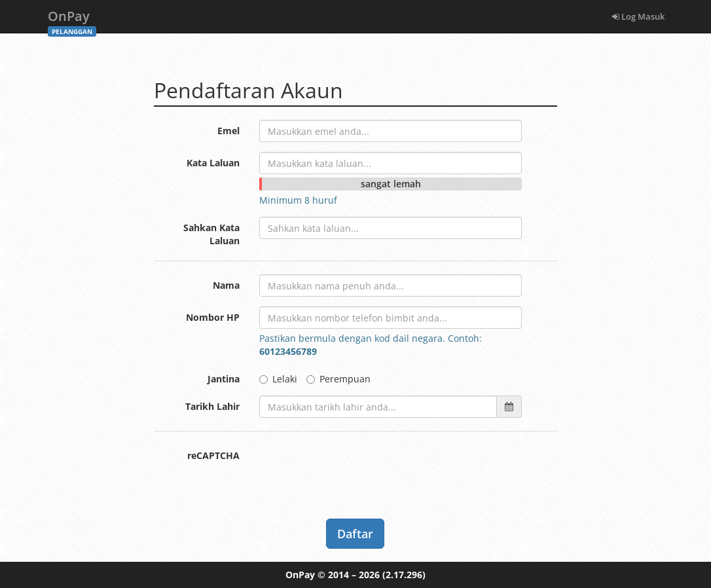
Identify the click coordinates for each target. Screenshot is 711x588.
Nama (226, 285)
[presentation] (359, 470)
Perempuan (338, 379)
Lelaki (278, 379)
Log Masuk (638, 16)
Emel (228, 131)
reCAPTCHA (213, 455)
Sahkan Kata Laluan (211, 234)
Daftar (355, 534)
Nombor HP (213, 317)
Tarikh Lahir (212, 406)
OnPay (72, 20)
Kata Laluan (213, 163)
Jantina (224, 379)
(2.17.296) (404, 575)
